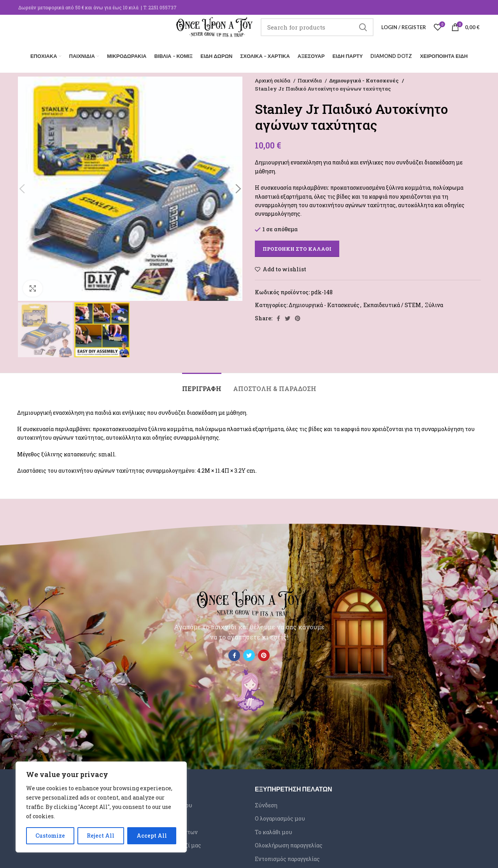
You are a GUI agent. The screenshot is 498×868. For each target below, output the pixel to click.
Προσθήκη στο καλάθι (297, 247)
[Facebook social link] (278, 316)
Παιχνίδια (310, 79)
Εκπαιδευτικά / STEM (392, 303)
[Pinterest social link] (298, 316)
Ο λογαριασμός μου (280, 816)
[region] (101, 807)
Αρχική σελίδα (273, 79)
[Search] (317, 33)
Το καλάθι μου (274, 830)
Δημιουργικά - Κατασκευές (363, 79)
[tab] (202, 383)
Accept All (152, 836)
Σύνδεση (266, 803)
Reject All (101, 836)
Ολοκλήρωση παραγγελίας (289, 843)
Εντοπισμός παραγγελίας (287, 857)
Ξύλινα (434, 303)
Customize (50, 836)
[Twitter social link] (288, 316)
